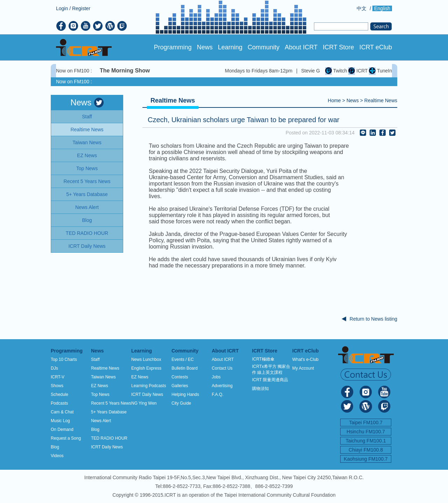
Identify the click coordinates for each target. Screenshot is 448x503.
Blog (55, 447)
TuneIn (380, 71)
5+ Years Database (109, 412)
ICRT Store (338, 47)
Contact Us (222, 368)
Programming (173, 47)
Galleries (180, 386)
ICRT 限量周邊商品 (270, 380)
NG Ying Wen (144, 403)
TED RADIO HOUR (109, 438)
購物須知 (260, 389)
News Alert (101, 421)
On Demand (62, 429)
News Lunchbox (146, 359)
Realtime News (381, 100)
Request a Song (66, 438)
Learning (230, 47)
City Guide (181, 403)
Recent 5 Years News (111, 403)
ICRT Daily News (107, 447)
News (205, 47)
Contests (180, 377)
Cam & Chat (62, 412)
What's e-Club (305, 359)
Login (62, 8)
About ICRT (301, 47)
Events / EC (183, 359)
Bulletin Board (185, 368)
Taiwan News (103, 377)
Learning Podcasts (149, 386)
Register (81, 8)
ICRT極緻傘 (263, 359)
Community (264, 47)
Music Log (60, 421)
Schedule (59, 394)
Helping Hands (185, 394)
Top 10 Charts (64, 359)
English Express (146, 368)
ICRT (358, 71)
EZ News (100, 386)
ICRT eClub (376, 47)
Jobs (216, 377)
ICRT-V (58, 377)
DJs (54, 368)
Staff (95, 359)
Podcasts (59, 403)
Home (334, 100)
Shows (57, 386)
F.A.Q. (218, 394)
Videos (57, 456)
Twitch (336, 71)
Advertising (222, 386)
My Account (303, 368)
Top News (100, 394)
